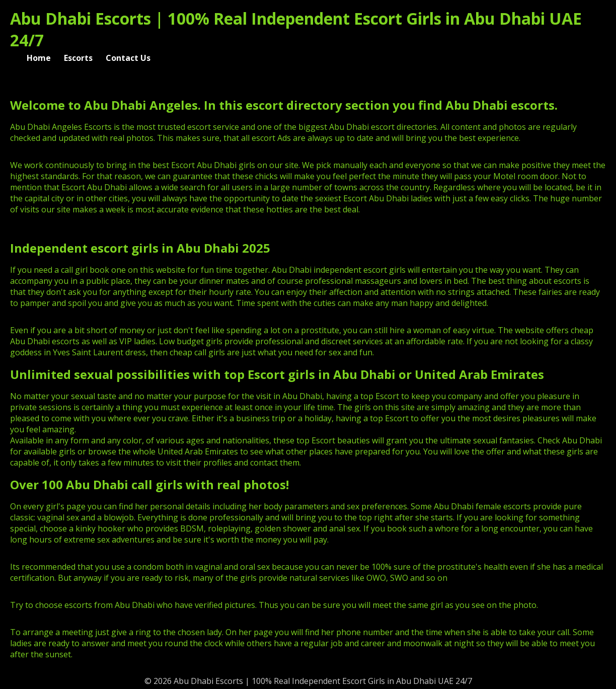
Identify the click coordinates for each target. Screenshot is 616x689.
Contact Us (128, 58)
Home (39, 58)
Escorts (78, 58)
